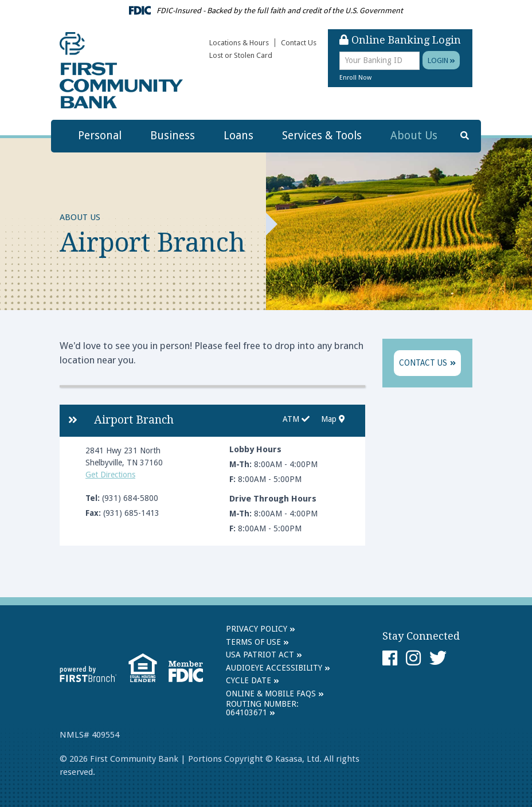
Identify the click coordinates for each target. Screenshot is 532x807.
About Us (414, 136)
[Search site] (465, 136)
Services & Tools (322, 136)
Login (441, 60)
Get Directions (110, 475)
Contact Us (299, 43)
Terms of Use (253, 642)
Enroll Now (355, 78)
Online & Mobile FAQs (271, 694)
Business (173, 136)
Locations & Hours (239, 43)
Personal (100, 136)
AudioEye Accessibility (274, 668)
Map (333, 419)
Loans (238, 136)
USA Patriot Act (260, 655)
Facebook (390, 658)
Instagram (413, 658)
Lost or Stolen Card (241, 55)
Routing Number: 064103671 (262, 708)
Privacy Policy (257, 629)
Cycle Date (249, 680)
